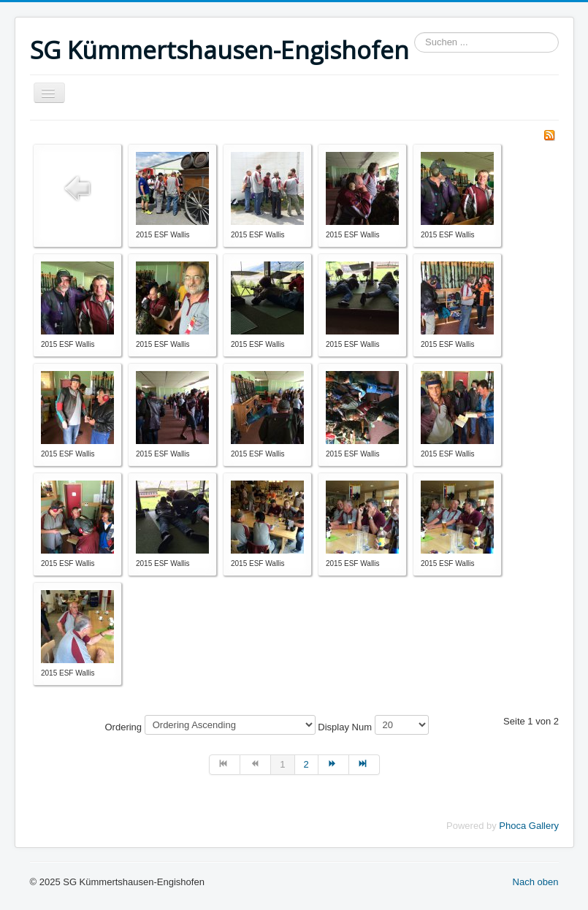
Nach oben (536, 882)
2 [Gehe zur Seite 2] (306, 764)
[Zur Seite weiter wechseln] (334, 765)
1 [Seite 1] (282, 764)
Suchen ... (415, 32)
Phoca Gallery (529, 826)
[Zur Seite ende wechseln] (364, 765)
